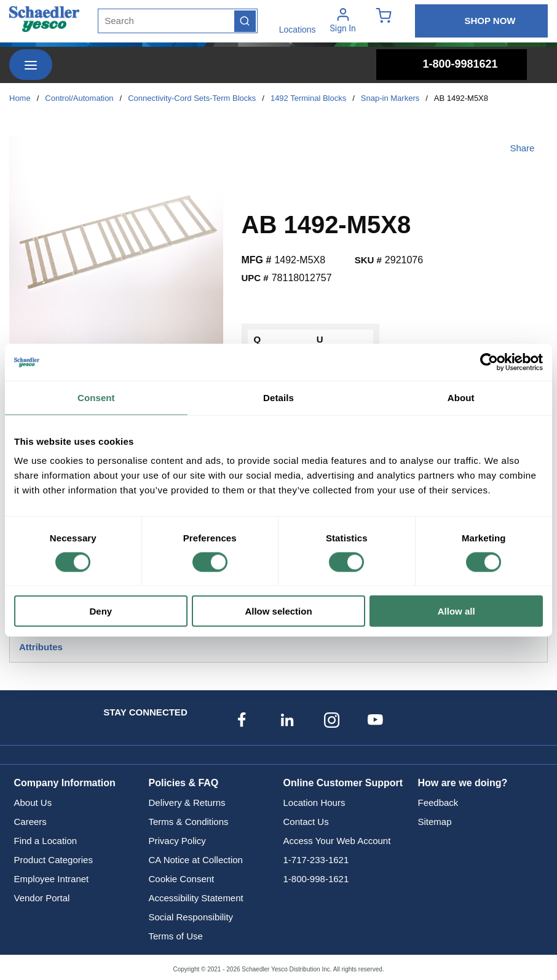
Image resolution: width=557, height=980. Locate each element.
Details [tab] (278, 397)
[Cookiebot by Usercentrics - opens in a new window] (489, 362)
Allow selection (278, 611)
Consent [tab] (96, 397)
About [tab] (461, 397)
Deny (101, 611)
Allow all (456, 611)
